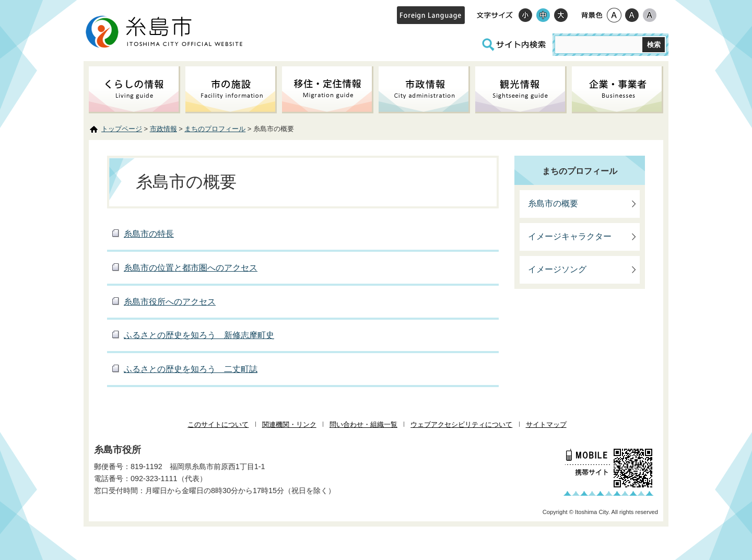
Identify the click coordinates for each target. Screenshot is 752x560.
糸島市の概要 (553, 203)
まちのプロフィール (215, 129)
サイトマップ (546, 424)
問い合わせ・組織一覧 (363, 424)
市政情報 (163, 129)
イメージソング (557, 269)
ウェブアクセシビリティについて (461, 424)
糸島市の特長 (149, 234)
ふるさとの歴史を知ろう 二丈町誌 (191, 369)
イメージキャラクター (570, 236)
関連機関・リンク (289, 424)
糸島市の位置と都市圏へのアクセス (191, 268)
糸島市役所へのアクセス (170, 302)
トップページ (122, 129)
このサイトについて (218, 424)
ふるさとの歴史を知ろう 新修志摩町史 (199, 335)
